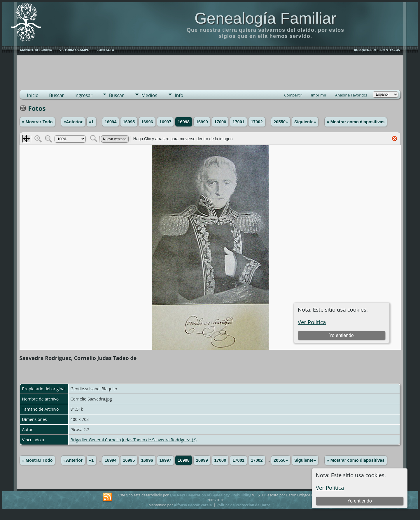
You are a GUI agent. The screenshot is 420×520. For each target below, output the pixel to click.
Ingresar (83, 95)
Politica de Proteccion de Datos (243, 505)
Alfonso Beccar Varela (193, 505)
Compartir (293, 95)
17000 (220, 122)
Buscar (56, 95)
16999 (202, 122)
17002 (257, 122)
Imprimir (319, 95)
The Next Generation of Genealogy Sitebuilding (210, 495)
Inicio (33, 95)
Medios (149, 95)
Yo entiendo (360, 501)
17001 (238, 122)
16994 (111, 122)
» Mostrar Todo (37, 122)
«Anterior (73, 122)
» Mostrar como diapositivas (356, 122)
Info (179, 95)
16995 (129, 122)
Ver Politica (330, 487)
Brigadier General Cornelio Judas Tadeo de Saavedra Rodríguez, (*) (134, 440)
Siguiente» (305, 122)
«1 (91, 122)
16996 (147, 122)
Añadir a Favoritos (351, 95)
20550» (281, 122)
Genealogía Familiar (265, 18)
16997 (166, 122)
